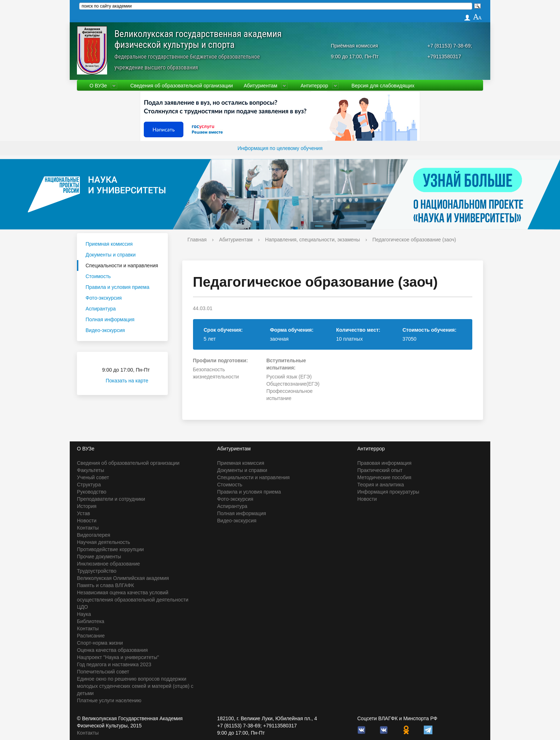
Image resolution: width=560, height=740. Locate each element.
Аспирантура (101, 309)
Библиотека (91, 621)
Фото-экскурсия (104, 298)
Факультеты (91, 470)
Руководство (92, 492)
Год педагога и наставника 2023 (114, 664)
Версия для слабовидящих (383, 86)
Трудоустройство (97, 571)
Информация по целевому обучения (280, 148)
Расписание (91, 636)
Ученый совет (93, 477)
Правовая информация (384, 463)
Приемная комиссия (109, 244)
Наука (84, 614)
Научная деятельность (104, 542)
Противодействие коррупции (110, 549)
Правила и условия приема (118, 287)
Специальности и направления (122, 265)
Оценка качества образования (112, 650)
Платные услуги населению (109, 700)
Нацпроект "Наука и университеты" (118, 657)
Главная (197, 240)
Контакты (88, 528)
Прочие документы (99, 557)
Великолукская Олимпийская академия (123, 578)
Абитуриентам (260, 86)
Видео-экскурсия (105, 330)
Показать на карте (131, 381)
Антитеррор (314, 86)
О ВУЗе (98, 86)
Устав (83, 513)
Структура (89, 485)
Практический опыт (380, 470)
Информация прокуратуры (388, 492)
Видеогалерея (94, 535)
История (87, 506)
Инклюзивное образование (108, 564)
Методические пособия (384, 477)
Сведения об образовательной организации (181, 86)
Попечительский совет (103, 672)
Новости (87, 521)
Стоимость (98, 276)
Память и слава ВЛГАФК (105, 585)
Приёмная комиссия (355, 46)
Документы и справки (111, 255)
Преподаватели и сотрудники (111, 499)
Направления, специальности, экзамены (313, 240)
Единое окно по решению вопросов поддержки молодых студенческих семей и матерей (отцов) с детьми (135, 686)
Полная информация (110, 319)
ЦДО (82, 607)
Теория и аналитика (381, 485)
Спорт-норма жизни (100, 643)
